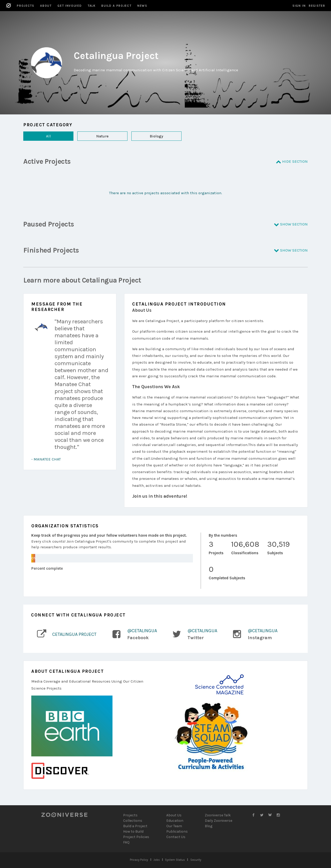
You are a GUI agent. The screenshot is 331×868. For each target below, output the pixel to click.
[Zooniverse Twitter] (262, 815)
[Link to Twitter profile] (192, 634)
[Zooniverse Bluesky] (270, 815)
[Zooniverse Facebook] (253, 815)
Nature (93, 136)
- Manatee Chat (46, 459)
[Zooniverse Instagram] (278, 815)
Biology (147, 136)
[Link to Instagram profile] (252, 634)
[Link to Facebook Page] (131, 634)
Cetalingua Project (74, 634)
